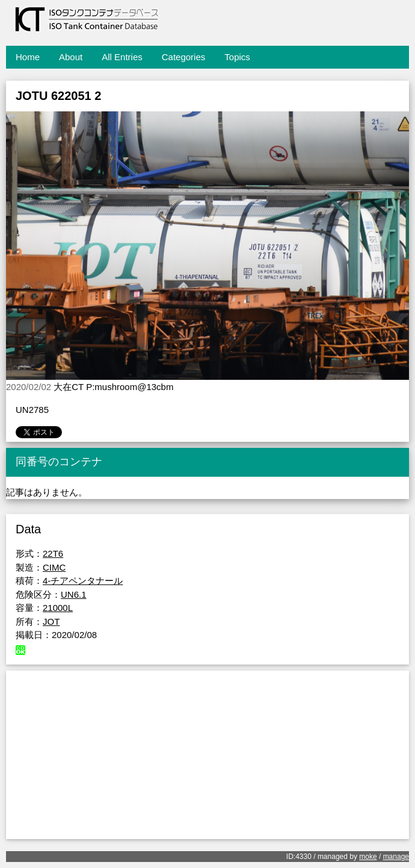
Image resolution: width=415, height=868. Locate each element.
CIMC (54, 567)
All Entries (122, 57)
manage (396, 857)
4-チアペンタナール (83, 581)
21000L (58, 608)
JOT (51, 622)
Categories (184, 57)
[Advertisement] (207, 755)
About (71, 57)
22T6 (53, 553)
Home (28, 57)
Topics (237, 57)
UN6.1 (74, 594)
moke (368, 857)
